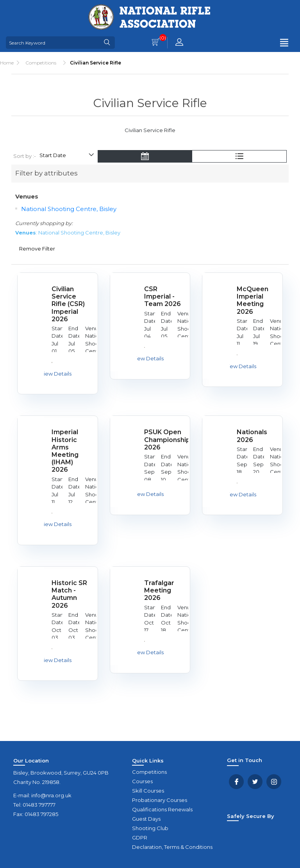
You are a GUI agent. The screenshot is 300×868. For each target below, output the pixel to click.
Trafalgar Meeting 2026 (159, 590)
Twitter (255, 782)
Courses (142, 781)
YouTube (274, 782)
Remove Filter (37, 249)
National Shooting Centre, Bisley (69, 209)
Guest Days (146, 819)
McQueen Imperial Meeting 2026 (253, 300)
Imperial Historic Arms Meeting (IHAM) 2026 (65, 451)
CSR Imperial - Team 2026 (162, 296)
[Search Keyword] (53, 43)
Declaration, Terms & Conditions (172, 847)
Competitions (149, 772)
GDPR (140, 838)
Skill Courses (148, 791)
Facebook (236, 782)
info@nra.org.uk (51, 795)
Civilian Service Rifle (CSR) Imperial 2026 (68, 304)
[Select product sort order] (66, 156)
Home (7, 63)
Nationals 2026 (252, 436)
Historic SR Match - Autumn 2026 (69, 594)
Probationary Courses (160, 800)
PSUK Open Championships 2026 (163, 439)
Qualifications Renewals (162, 809)
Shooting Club (150, 828)
